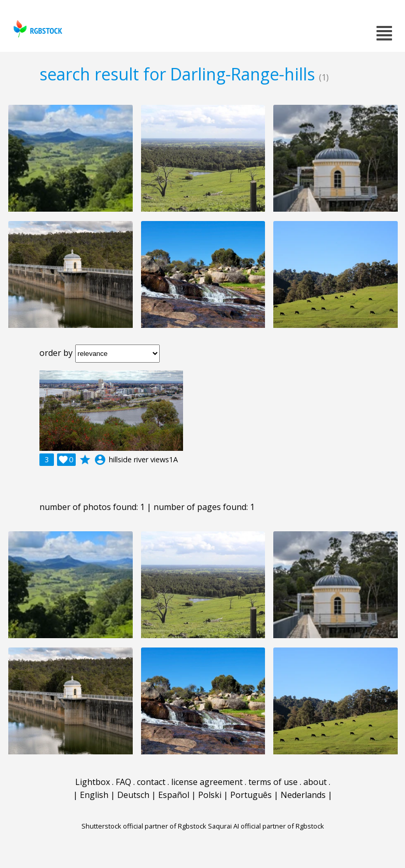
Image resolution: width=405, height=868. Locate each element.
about (315, 782)
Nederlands (303, 795)
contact (151, 782)
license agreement (207, 782)
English (94, 795)
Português (251, 795)
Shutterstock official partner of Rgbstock (144, 826)
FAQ (123, 782)
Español (174, 795)
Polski (210, 795)
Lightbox (93, 782)
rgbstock (37, 29)
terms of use (273, 782)
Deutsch (133, 795)
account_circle (100, 460)
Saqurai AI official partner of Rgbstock (266, 826)
